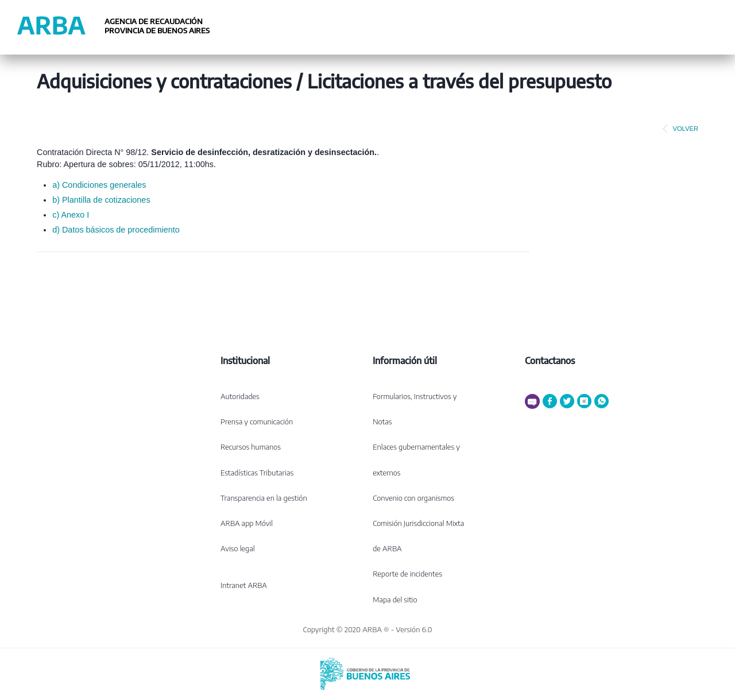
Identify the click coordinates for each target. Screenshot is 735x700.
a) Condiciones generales (99, 185)
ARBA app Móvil (247, 523)
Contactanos (550, 361)
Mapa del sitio (395, 600)
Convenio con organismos (413, 498)
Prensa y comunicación (257, 421)
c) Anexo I (71, 215)
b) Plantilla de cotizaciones (101, 200)
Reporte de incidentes (407, 574)
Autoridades (240, 396)
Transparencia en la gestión (264, 498)
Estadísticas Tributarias (257, 473)
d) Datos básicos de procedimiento (116, 230)
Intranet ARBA (244, 585)
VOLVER (678, 129)
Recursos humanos (251, 447)
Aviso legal (238, 548)
